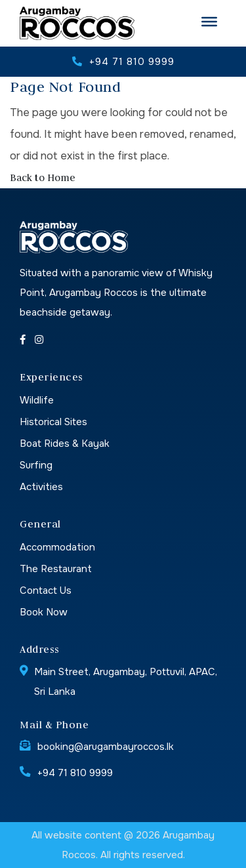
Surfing (36, 465)
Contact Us (46, 590)
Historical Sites (53, 422)
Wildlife (37, 400)
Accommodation (57, 547)
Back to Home (43, 177)
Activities (41, 487)
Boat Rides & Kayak (65, 444)
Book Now (44, 612)
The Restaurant (56, 569)
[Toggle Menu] (209, 22)
